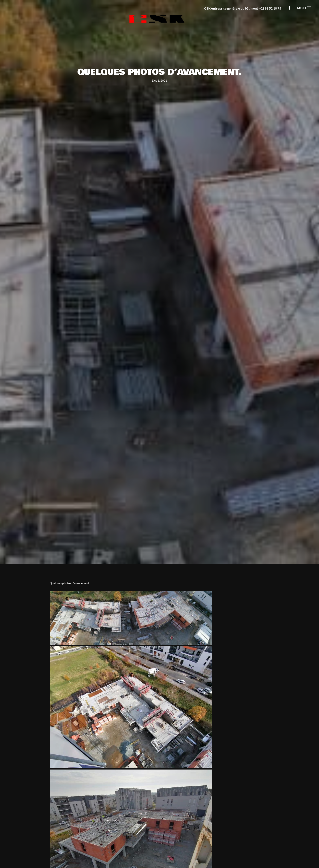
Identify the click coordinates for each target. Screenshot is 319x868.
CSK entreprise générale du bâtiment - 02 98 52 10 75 (243, 8)
